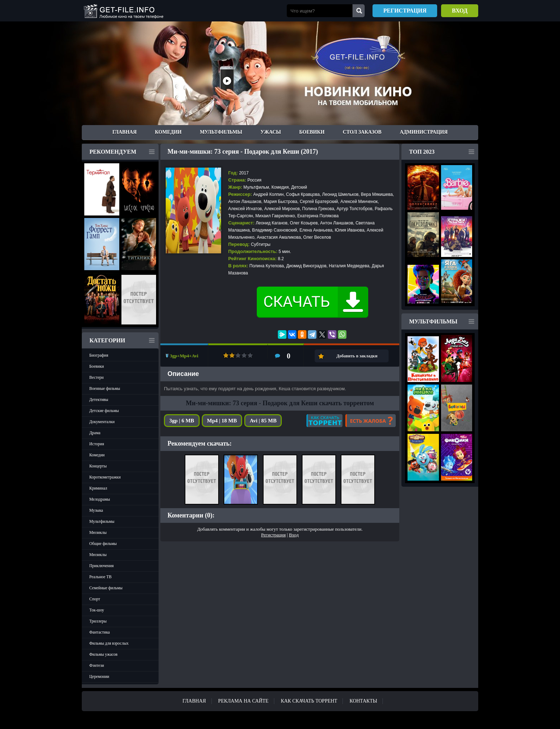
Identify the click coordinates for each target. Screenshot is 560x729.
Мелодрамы (100, 499)
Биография (99, 355)
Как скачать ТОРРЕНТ (309, 701)
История (97, 444)
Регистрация (405, 11)
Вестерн (96, 377)
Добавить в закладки (357, 356)
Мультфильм (256, 187)
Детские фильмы (104, 411)
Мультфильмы (221, 132)
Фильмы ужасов (103, 654)
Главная (125, 132)
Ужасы (271, 132)
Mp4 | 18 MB (222, 421)
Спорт (95, 599)
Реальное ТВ (100, 577)
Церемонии (99, 676)
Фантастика (99, 632)
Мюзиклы (98, 532)
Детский (299, 187)
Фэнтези (97, 665)
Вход (460, 11)
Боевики (312, 132)
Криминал (98, 488)
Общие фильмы (103, 544)
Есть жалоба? (371, 421)
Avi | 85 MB (263, 421)
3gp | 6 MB (182, 421)
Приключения (101, 566)
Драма (95, 433)
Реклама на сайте (243, 701)
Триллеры (98, 621)
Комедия (280, 187)
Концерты (98, 466)
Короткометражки (105, 477)
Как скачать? (324, 421)
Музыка (96, 510)
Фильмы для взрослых (109, 643)
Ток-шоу (97, 610)
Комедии (168, 132)
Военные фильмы (105, 388)
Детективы (99, 400)
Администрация (424, 132)
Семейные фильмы (106, 588)
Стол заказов (362, 132)
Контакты (363, 701)
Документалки (102, 422)
